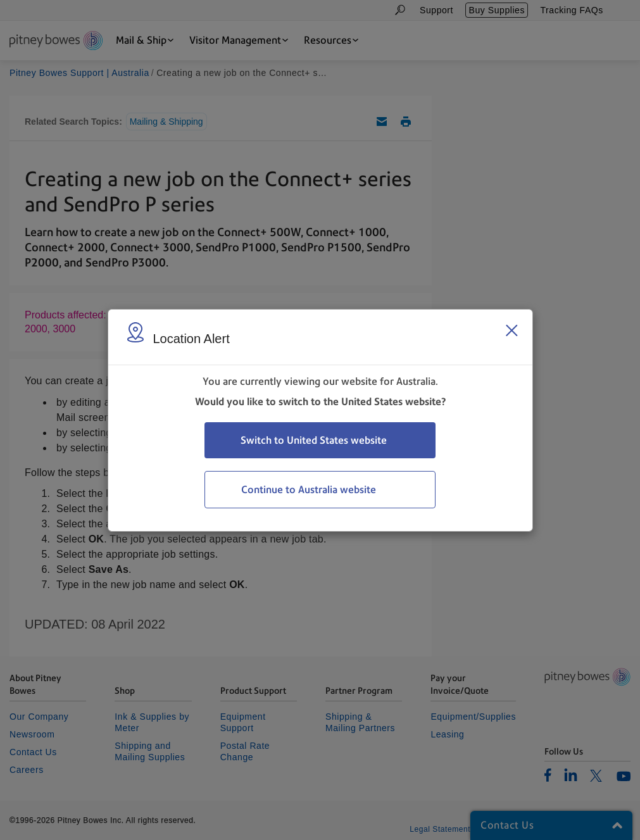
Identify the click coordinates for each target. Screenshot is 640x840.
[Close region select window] (511, 330)
